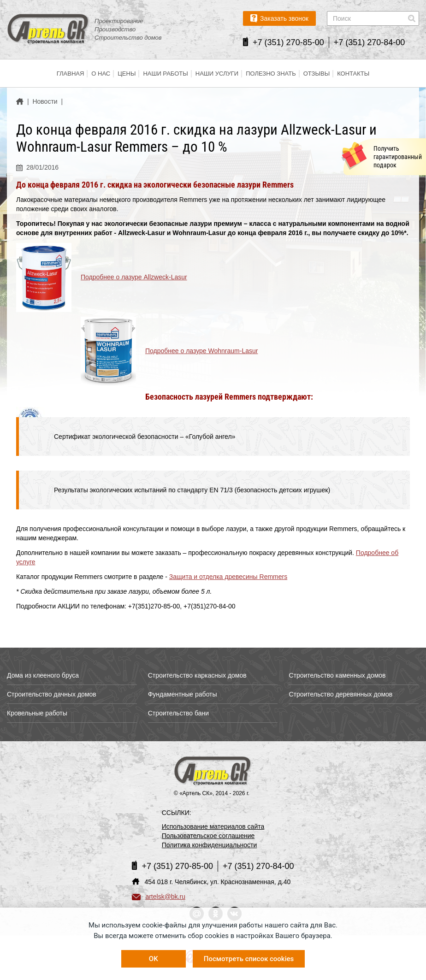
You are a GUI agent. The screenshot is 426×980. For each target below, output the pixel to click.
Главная (71, 74)
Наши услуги (217, 74)
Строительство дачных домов (52, 694)
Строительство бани (178, 713)
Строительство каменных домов (337, 675)
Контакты (353, 74)
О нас (101, 74)
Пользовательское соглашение (208, 836)
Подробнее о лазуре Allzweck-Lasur (134, 277)
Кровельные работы (37, 713)
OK (154, 959)
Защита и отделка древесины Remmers (228, 577)
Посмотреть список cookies (249, 959)
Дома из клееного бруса (43, 675)
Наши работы (165, 74)
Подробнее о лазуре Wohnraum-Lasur (201, 351)
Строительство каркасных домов (197, 675)
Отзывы (317, 74)
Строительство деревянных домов (340, 694)
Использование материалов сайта (213, 827)
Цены (127, 74)
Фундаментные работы (183, 694)
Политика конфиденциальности (210, 845)
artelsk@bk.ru (159, 897)
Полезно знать (271, 74)
